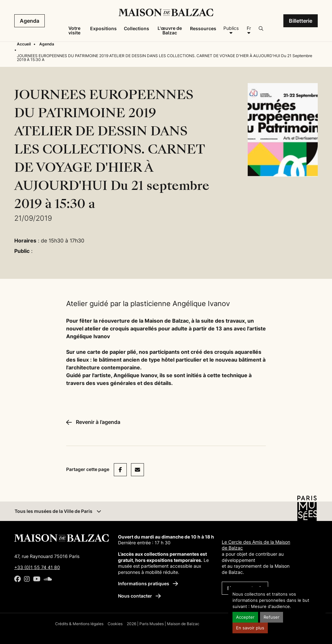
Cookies (115, 624)
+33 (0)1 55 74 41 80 (37, 567)
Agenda (30, 21)
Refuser (272, 617)
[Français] (249, 31)
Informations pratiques (148, 583)
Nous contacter (139, 596)
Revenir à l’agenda (93, 422)
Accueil (24, 44)
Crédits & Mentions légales (79, 624)
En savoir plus (250, 628)
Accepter (245, 617)
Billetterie (301, 21)
